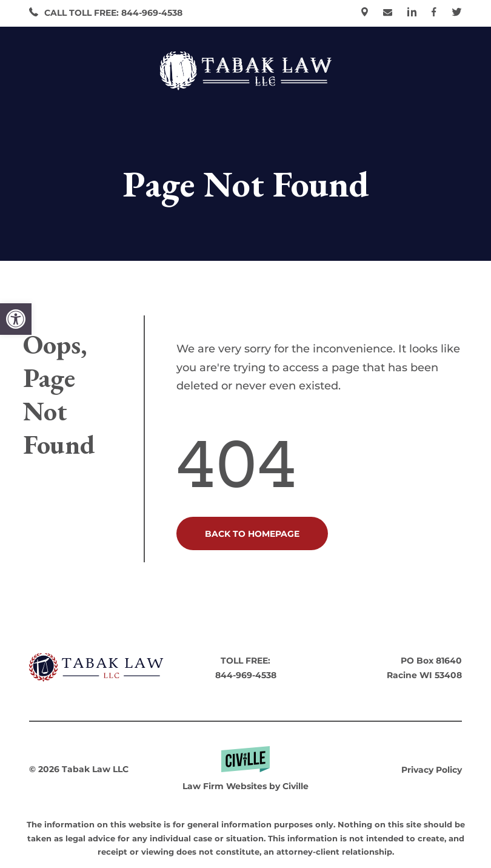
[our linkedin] (412, 13)
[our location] (365, 13)
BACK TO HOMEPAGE (252, 534)
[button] (16, 319)
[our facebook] (434, 13)
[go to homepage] (96, 669)
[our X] (457, 13)
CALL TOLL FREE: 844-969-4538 (113, 13)
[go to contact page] (388, 13)
